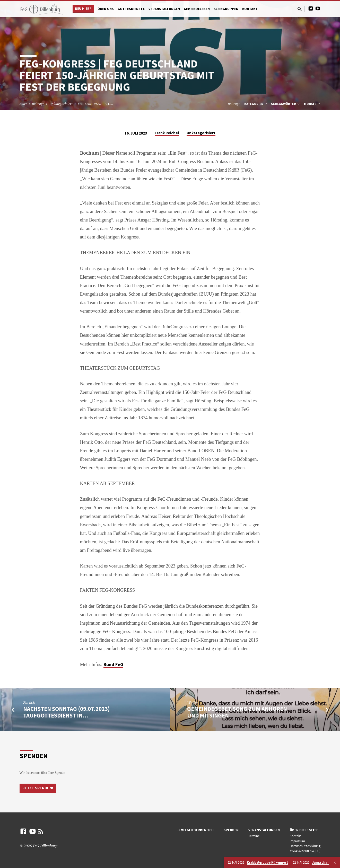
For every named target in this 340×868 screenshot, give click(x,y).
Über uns (106, 9)
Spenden (231, 830)
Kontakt (250, 9)
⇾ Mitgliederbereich (195, 830)
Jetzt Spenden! (39, 788)
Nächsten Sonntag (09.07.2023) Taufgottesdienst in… (66, 712)
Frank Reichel (167, 133)
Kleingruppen (226, 9)
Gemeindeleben (197, 9)
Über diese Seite (304, 830)
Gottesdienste (131, 9)
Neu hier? (83, 9)
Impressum (297, 841)
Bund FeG (113, 664)
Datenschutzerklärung (305, 846)
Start (23, 104)
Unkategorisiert (61, 104)
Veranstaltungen (164, 9)
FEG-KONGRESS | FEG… (95, 104)
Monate (312, 104)
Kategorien (256, 104)
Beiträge (38, 104)
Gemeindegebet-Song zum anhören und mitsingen (237, 712)
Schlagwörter (286, 104)
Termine (254, 836)
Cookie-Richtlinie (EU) (305, 851)
